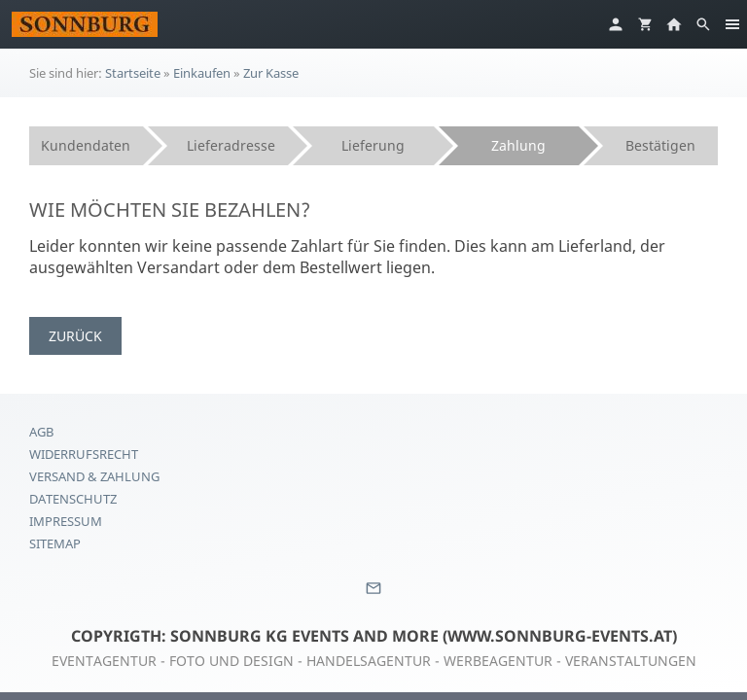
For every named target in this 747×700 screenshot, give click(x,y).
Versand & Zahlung (94, 476)
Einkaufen (202, 73)
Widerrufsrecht (84, 454)
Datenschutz (73, 499)
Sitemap (55, 543)
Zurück (75, 336)
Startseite (133, 73)
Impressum (66, 521)
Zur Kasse (271, 73)
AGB (41, 432)
